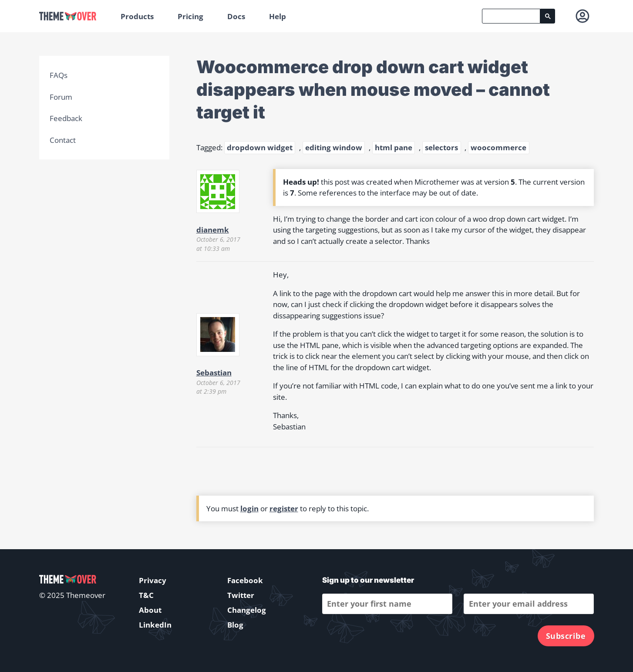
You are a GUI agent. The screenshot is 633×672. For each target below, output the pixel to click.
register (284, 508)
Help (278, 16)
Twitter (241, 595)
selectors (441, 147)
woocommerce (498, 147)
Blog (235, 625)
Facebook (245, 580)
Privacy (153, 580)
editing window (334, 147)
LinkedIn (155, 625)
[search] (511, 16)
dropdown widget (260, 147)
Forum (61, 97)
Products (137, 16)
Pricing (190, 16)
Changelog (247, 610)
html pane (394, 147)
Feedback (66, 118)
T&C (146, 595)
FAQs (59, 75)
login (249, 508)
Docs (236, 16)
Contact (63, 140)
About (150, 610)
